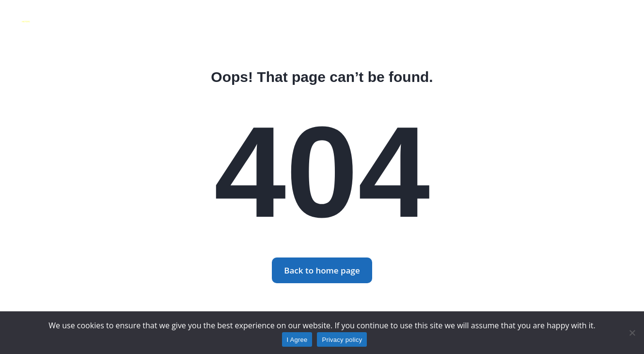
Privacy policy (342, 340)
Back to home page (322, 270)
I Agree (297, 340)
